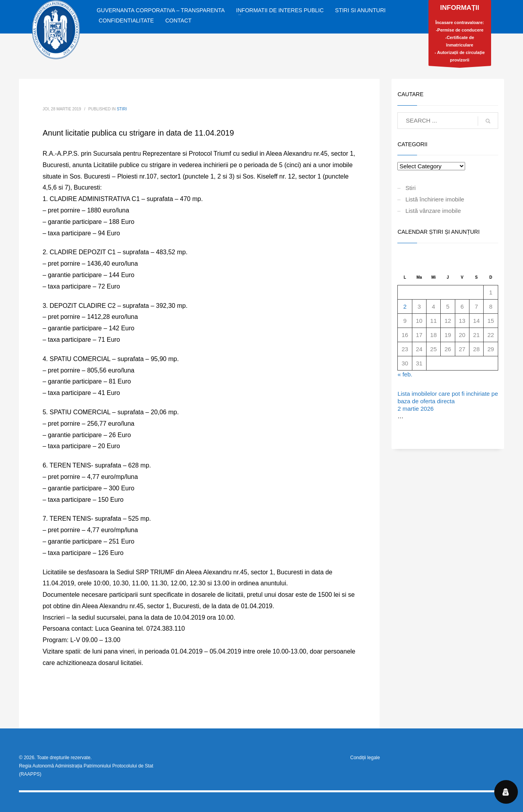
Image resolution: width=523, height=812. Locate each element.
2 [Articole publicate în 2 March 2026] (405, 306)
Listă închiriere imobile (435, 199)
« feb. (405, 374)
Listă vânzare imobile (433, 211)
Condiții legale (365, 758)
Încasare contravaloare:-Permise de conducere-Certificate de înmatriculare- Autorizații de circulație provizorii (460, 35)
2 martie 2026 (415, 409)
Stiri (122, 109)
